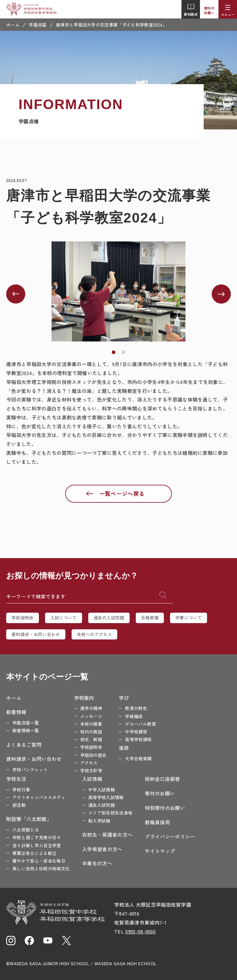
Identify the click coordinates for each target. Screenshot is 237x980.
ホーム (13, 25)
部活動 (19, 805)
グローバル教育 (140, 724)
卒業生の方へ (97, 863)
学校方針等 (91, 770)
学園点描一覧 (26, 723)
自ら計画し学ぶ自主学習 (37, 845)
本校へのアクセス (95, 634)
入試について (64, 618)
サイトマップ (160, 851)
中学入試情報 (102, 790)
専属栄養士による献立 (34, 853)
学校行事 (21, 790)
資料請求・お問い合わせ (36, 634)
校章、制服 (91, 739)
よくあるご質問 (24, 745)
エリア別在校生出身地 (110, 813)
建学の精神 (91, 708)
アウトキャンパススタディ (39, 797)
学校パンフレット (30, 770)
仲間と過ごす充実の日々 (37, 837)
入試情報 (92, 779)
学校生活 (16, 779)
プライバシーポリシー (170, 836)
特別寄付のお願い (165, 808)
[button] (114, 352)
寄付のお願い (209, 10)
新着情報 (16, 712)
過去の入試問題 (109, 618)
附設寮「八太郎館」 (29, 819)
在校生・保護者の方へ (107, 835)
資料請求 (191, 10)
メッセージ (91, 716)
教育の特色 (136, 708)
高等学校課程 (138, 739)
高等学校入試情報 (106, 797)
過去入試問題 (102, 805)
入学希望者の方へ (102, 849)
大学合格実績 (138, 758)
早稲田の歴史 (94, 755)
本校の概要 (91, 724)
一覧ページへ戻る (122, 493)
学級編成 (134, 716)
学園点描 (37, 25)
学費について (189, 618)
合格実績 (150, 618)
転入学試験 (99, 821)
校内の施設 (91, 732)
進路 (124, 748)
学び (124, 698)
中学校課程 (136, 732)
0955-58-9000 (140, 931)
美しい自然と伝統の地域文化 (41, 868)
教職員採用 (157, 822)
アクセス (89, 763)
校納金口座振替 (162, 779)
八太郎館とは (26, 830)
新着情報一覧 (26, 730)
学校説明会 (23, 618)
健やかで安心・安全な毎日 (39, 861)
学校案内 (84, 698)
